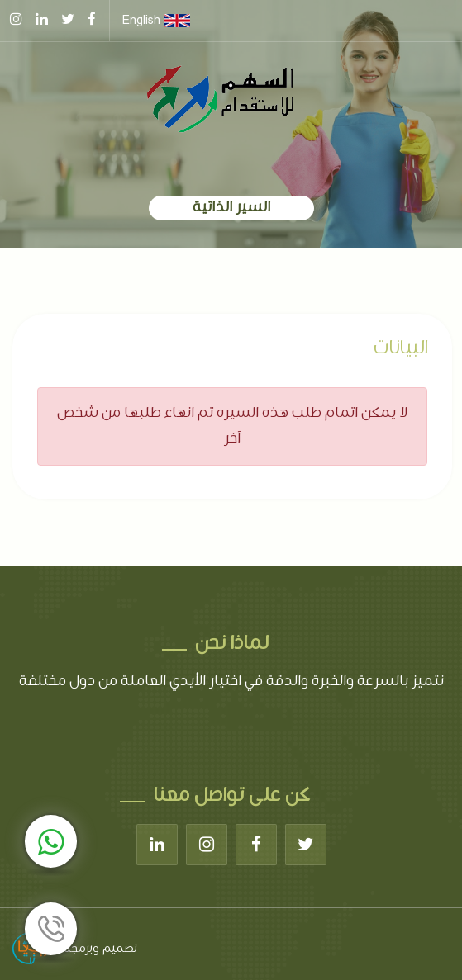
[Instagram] (207, 845)
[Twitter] (306, 845)
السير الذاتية (231, 208)
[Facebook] (256, 845)
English (156, 21)
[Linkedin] (157, 845)
